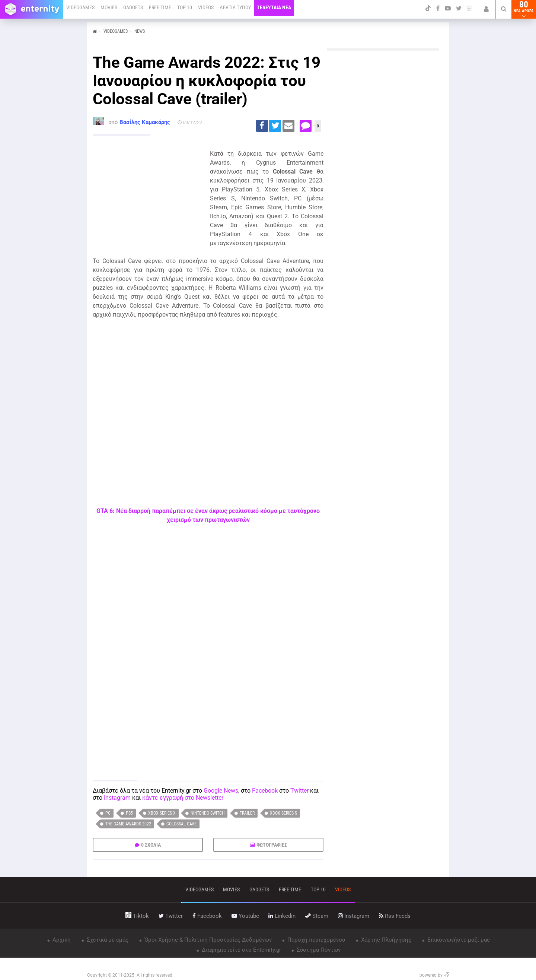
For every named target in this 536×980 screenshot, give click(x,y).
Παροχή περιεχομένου (315, 940)
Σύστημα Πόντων (318, 950)
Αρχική (61, 940)
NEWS (140, 31)
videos (343, 889)
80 (524, 9)
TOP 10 (185, 7)
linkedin (282, 916)
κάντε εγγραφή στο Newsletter (183, 798)
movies (231, 889)
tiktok (137, 916)
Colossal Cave (181, 824)
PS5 (129, 813)
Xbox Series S (283, 813)
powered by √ (434, 975)
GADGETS (133, 7)
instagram (354, 916)
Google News (221, 791)
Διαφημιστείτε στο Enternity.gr (241, 950)
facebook (207, 916)
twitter (171, 916)
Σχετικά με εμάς (107, 940)
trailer (247, 813)
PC (108, 813)
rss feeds (395, 916)
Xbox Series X (162, 813)
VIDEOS (206, 7)
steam (317, 916)
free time (290, 889)
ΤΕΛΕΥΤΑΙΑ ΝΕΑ (274, 7)
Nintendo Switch (208, 813)
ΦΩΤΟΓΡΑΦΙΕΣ (272, 845)
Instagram (117, 798)
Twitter (299, 791)
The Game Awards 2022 (128, 824)
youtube (245, 916)
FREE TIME (160, 7)
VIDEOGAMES (80, 7)
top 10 (318, 889)
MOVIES (109, 7)
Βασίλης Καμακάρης (145, 122)
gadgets (259, 889)
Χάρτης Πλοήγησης (385, 940)
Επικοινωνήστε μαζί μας (458, 940)
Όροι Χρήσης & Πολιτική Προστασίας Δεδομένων (207, 940)
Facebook (265, 791)
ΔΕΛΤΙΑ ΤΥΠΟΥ (235, 7)
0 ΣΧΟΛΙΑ (151, 845)
